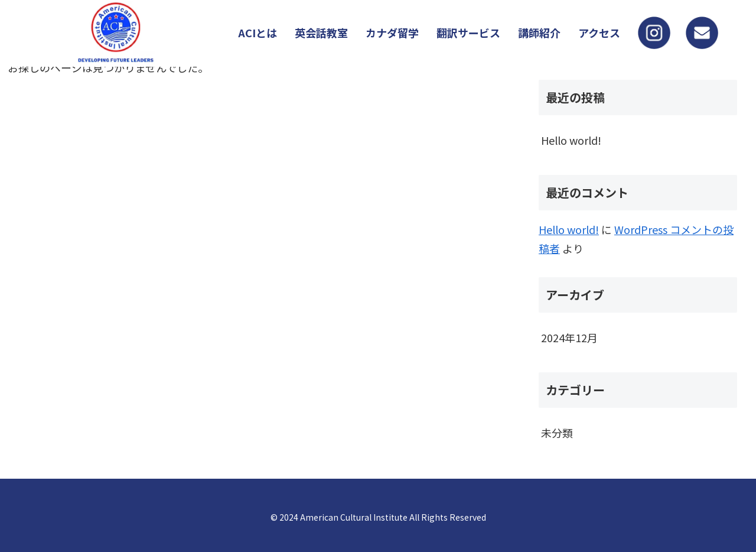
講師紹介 (539, 33)
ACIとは (258, 33)
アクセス (599, 33)
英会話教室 (321, 33)
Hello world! (571, 140)
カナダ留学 (392, 33)
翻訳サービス (468, 33)
